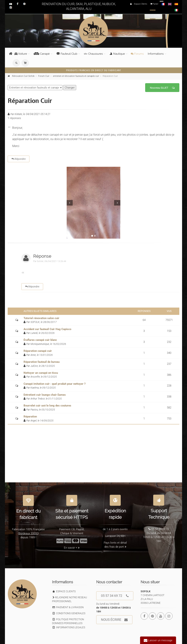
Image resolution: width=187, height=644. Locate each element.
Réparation (30, 417)
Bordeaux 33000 (28, 531)
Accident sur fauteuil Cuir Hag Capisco (47, 329)
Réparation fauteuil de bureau (42, 362)
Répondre (19, 159)
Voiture (21, 54)
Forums (137, 54)
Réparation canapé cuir (38, 351)
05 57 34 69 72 (115, 596)
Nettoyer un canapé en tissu (41, 373)
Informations (156, 54)
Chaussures (93, 54)
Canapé (42, 54)
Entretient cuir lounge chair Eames (45, 395)
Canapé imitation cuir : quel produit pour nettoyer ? (55, 384)
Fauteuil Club (67, 54)
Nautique (117, 54)
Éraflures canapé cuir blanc (40, 340)
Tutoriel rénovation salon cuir (41, 318)
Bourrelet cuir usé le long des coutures (47, 406)
